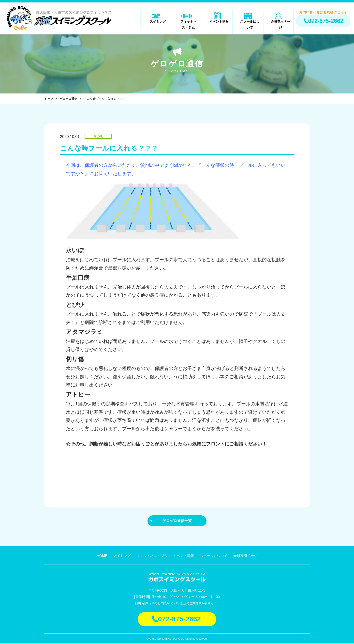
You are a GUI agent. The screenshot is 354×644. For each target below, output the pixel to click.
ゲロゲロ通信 (68, 99)
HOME (102, 556)
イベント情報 (217, 24)
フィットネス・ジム (186, 24)
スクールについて (248, 24)
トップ (49, 99)
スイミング (156, 24)
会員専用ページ (278, 24)
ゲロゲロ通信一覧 (177, 521)
